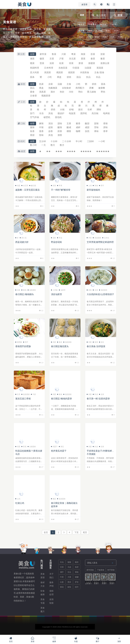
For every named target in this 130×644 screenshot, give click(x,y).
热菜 (41, 84)
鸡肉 (105, 37)
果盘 (59, 77)
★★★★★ (86, 152)
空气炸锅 (46, 118)
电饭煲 (73, 114)
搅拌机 (84, 114)
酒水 (53, 92)
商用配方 (80, 88)
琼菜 (71, 63)
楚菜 (83, 59)
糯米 (77, 562)
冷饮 (71, 92)
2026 (116, 31)
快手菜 (103, 24)
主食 (69, 84)
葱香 (41, 132)
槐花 (60, 342)
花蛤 (53, 238)
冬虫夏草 (62, 563)
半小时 (79, 142)
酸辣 (60, 128)
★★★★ (71, 152)
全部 (32, 54)
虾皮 (95, 395)
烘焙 (69, 77)
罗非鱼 (77, 583)
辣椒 (97, 37)
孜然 (88, 132)
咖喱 (78, 132)
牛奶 (112, 37)
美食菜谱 (43, 576)
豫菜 (103, 59)
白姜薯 (62, 583)
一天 (44, 146)
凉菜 (80, 43)
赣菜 (32, 63)
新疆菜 (92, 63)
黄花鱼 (62, 588)
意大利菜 (35, 73)
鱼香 (32, 132)
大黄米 (69, 578)
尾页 (85, 533)
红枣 (18, 395)
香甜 (32, 135)
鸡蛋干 (54, 447)
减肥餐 (82, 31)
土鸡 (89, 186)
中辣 (41, 128)
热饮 (62, 92)
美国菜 (48, 73)
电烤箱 (33, 118)
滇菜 (52, 63)
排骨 (53, 186)
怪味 (41, 135)
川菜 (64, 54)
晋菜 (42, 63)
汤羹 (60, 84)
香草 (106, 132)
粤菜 (74, 54)
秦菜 (93, 59)
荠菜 (89, 238)
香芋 (102, 186)
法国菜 (88, 68)
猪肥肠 (19, 342)
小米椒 (54, 290)
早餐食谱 (92, 24)
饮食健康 (43, 593)
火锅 (62, 110)
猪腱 (77, 577)
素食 (32, 92)
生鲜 (90, 110)
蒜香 (51, 132)
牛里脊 (62, 578)
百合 (69, 572)
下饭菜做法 (101, 571)
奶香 (60, 132)
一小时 (102, 142)
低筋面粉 (32, 290)
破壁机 (59, 118)
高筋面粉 (97, 238)
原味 (106, 128)
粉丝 (102, 342)
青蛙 (77, 572)
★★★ (59, 152)
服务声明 (51, 584)
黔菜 (81, 63)
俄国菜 (60, 73)
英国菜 (100, 68)
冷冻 (41, 114)
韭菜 (95, 290)
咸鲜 (78, 128)
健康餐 (102, 88)
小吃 (50, 77)
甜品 (79, 77)
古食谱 (33, 96)
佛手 (62, 572)
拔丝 (81, 110)
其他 (51, 114)
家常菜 (82, 24)
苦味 (97, 128)
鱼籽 (77, 567)
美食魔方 (43, 610)
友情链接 (51, 601)
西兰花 (23, 238)
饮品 (89, 77)
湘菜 (32, 59)
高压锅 (95, 114)
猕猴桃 (69, 563)
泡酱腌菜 (53, 88)
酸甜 (88, 124)
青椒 (95, 186)
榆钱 (24, 290)
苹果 (60, 186)
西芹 (26, 342)
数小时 (33, 146)
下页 (76, 533)
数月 (62, 146)
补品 (99, 77)
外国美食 (85, 73)
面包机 (70, 118)
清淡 (51, 124)
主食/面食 (100, 73)
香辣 (106, 124)
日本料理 (49, 68)
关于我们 (51, 576)
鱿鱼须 (69, 588)
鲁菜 (54, 54)
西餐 (92, 88)
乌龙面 (69, 568)
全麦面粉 (32, 447)
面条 (108, 31)
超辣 (51, 128)
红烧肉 (99, 31)
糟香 (69, 132)
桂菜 (62, 63)
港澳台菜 (105, 63)
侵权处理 (51, 593)
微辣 (32, 128)
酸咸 (69, 128)
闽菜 (83, 54)
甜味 (60, 124)
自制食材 (67, 88)
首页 (46, 533)
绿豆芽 (25, 186)
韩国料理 (35, 68)
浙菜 (103, 54)
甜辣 (97, 124)
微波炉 (61, 114)
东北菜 (73, 59)
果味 (97, 132)
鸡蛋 (89, 37)
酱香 (78, 124)
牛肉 (120, 37)
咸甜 (88, 128)
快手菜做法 (111, 571)
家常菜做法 (90, 571)
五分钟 (43, 142)
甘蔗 (62, 567)
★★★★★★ (103, 152)
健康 (54, 640)
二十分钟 (67, 142)
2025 (81, 37)
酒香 (60, 135)
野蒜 (60, 238)
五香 (69, 124)
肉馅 (89, 290)
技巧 (32, 114)
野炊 (104, 92)
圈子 (98, 640)
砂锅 (72, 110)
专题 (76, 640)
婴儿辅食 (92, 92)
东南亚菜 (63, 68)
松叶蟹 (77, 588)
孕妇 (81, 92)
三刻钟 (91, 142)
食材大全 (43, 584)
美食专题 (43, 601)
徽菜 (42, 59)
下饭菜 (113, 24)
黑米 (69, 582)
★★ (48, 152)
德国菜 (72, 73)
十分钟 (54, 142)
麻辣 (41, 124)
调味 (99, 110)
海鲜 (90, 31)
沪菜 (62, 59)
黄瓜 (61, 447)
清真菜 (43, 92)
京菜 (52, 59)
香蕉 (24, 447)
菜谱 (33, 640)
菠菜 (95, 342)
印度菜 (76, 68)
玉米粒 (106, 238)
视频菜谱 (46, 96)
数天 (53, 146)
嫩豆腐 (33, 186)
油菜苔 (62, 290)
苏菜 (93, 54)
